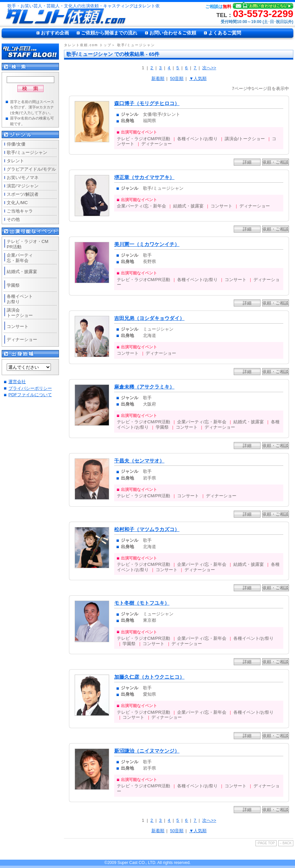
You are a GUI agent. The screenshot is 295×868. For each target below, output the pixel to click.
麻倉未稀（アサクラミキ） (144, 387)
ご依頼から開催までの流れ (109, 33)
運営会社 (17, 382)
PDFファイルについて (30, 395)
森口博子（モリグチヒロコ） (147, 103)
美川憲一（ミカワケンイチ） (147, 244)
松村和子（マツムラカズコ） (147, 529)
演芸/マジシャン (23, 186)
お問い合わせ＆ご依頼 (173, 33)
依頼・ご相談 (276, 162)
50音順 (177, 78)
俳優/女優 (16, 144)
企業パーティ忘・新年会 (20, 258)
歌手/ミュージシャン (27, 152)
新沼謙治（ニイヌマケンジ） (147, 751)
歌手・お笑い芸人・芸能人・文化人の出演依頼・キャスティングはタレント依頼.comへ (84, 8)
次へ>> (209, 68)
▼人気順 (198, 78)
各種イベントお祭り (20, 299)
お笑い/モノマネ (23, 178)
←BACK (285, 843)
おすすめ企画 (55, 33)
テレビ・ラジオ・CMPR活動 (27, 244)
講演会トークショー (20, 313)
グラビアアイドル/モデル (31, 169)
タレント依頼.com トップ (88, 45)
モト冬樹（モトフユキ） (142, 603)
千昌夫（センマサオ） (139, 461)
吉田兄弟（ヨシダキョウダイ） (149, 318)
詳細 (247, 162)
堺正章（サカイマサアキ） (144, 177)
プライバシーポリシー (30, 388)
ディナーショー (22, 339)
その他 (13, 219)
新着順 (158, 78)
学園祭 (13, 285)
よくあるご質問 (225, 33)
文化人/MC (17, 203)
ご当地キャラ (20, 211)
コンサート (18, 326)
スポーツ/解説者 (23, 194)
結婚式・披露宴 (22, 272)
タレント (15, 161)
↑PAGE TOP (266, 843)
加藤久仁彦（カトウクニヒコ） (149, 677)
